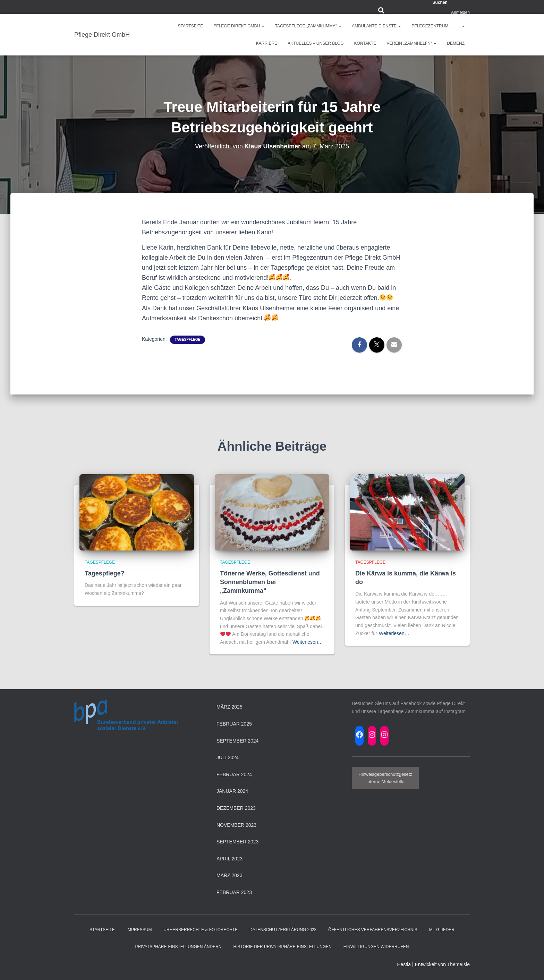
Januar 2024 (232, 791)
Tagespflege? (105, 573)
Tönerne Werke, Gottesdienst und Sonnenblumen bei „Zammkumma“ (270, 582)
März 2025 (229, 707)
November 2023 (236, 825)
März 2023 (229, 875)
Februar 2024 (234, 774)
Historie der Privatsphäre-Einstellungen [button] (282, 947)
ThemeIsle (458, 964)
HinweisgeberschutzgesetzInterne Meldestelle (385, 778)
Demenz (456, 43)
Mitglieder (442, 930)
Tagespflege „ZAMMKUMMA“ (308, 26)
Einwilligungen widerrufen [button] (376, 947)
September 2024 (237, 741)
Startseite (190, 26)
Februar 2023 (234, 892)
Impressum (139, 930)
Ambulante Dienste (376, 26)
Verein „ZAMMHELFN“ (411, 43)
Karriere (267, 43)
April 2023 (229, 859)
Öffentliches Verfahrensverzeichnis (373, 930)
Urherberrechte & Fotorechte (201, 930)
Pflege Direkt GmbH (239, 26)
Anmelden (460, 12)
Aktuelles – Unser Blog (316, 43)
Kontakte (365, 43)
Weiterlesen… (308, 642)
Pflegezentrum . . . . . (438, 26)
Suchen (440, 2)
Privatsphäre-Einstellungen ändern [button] (178, 947)
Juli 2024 (228, 757)
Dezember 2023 (236, 808)
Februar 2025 (234, 724)
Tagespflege (188, 340)
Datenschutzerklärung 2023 (283, 930)
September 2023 (237, 842)
